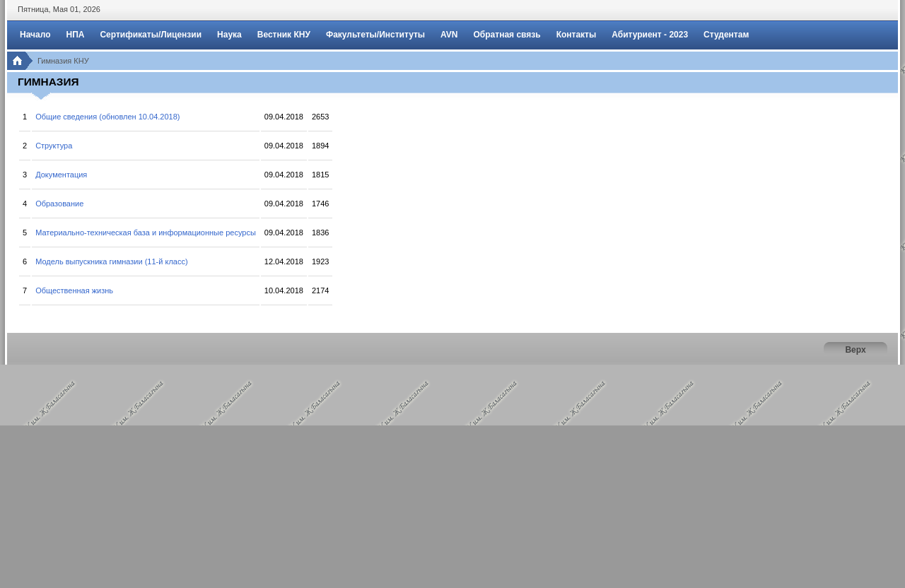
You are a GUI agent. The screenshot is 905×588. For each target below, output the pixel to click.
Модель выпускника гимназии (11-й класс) (111, 261)
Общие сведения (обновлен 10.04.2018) (107, 117)
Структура (54, 146)
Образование (59, 204)
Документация (61, 175)
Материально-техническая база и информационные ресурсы (146, 233)
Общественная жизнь (74, 290)
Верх (855, 350)
